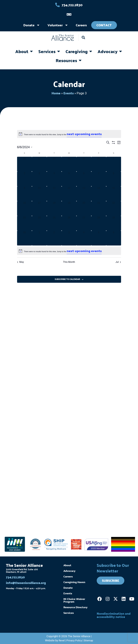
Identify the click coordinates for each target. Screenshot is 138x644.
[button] (83, 38)
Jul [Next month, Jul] (118, 262)
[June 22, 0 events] (114, 208)
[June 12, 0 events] (69, 194)
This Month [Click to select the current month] (69, 262)
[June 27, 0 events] (84, 223)
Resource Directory (75, 607)
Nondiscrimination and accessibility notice (115, 615)
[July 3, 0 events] (69, 238)
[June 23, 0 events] (25, 223)
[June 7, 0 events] (99, 179)
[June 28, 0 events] (99, 223)
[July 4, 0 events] (84, 238)
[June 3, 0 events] (39, 179)
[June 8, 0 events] (114, 179)
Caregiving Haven (74, 582)
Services (69, 612)
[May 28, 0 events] (54, 164)
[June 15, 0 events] (114, 194)
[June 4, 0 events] (54, 179)
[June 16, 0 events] (25, 208)
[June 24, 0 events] (39, 223)
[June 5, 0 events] (69, 179)
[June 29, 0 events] (114, 223)
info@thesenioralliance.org (27, 582)
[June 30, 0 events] (25, 238)
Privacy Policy (74, 640)
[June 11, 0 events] (54, 194)
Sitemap (89, 640)
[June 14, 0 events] (99, 194)
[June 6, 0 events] (84, 179)
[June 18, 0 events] (54, 208)
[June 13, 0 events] (84, 194)
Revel (61, 640)
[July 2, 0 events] (54, 238)
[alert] (69, 134)
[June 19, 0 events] (69, 208)
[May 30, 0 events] (84, 164)
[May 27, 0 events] (39, 164)
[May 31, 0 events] (99, 164)
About (67, 565)
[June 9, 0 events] (25, 194)
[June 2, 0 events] (25, 179)
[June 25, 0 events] (54, 223)
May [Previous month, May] (20, 262)
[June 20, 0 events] (84, 208)
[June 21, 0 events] (99, 208)
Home (56, 93)
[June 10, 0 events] (39, 194)
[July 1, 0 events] (39, 238)
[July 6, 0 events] (114, 238)
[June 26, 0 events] (69, 223)
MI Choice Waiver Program (74, 600)
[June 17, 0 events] (39, 208)
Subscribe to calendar (67, 279)
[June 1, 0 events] (114, 164)
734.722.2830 (16, 577)
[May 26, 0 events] (25, 164)
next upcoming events (84, 134)
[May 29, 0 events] (69, 164)
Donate (29, 25)
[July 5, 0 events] (99, 238)
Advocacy (69, 570)
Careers (81, 25)
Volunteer (55, 25)
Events (69, 93)
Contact (104, 25)
